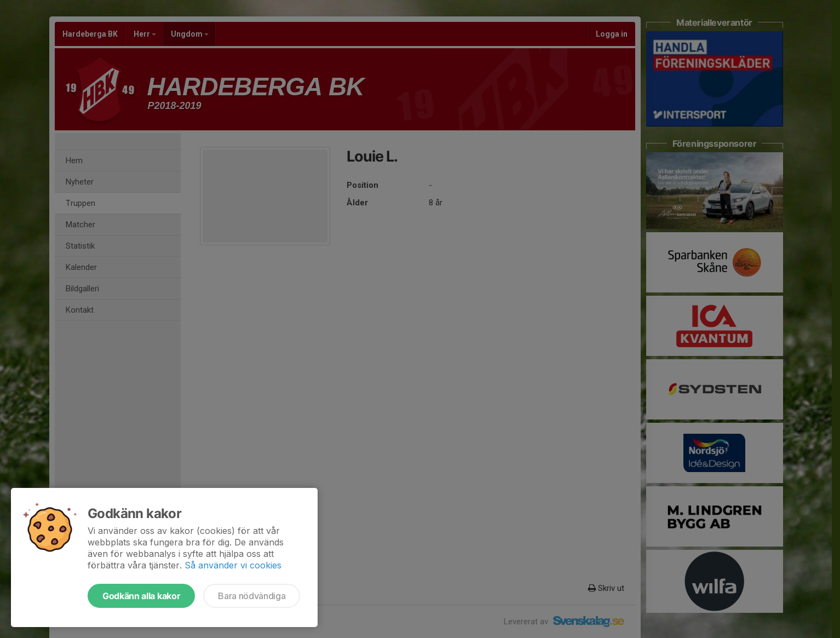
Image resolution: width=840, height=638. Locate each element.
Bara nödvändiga (252, 596)
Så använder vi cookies (233, 565)
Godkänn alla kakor (141, 596)
